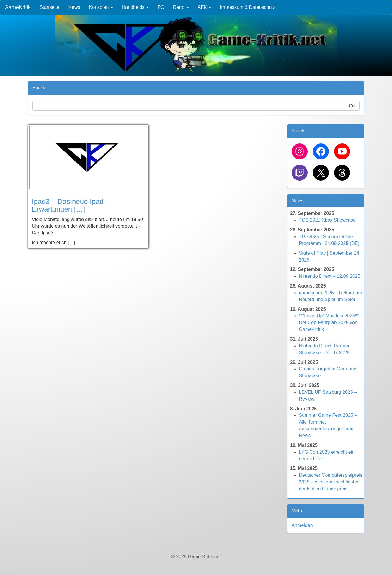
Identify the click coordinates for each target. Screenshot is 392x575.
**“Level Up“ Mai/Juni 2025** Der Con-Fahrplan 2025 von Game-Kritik (329, 322)
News (74, 7)
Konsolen (101, 7)
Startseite (50, 7)
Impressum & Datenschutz (248, 7)
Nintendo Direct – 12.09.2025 (330, 276)
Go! (352, 106)
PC (161, 7)
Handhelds (135, 7)
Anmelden (302, 525)
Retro (181, 7)
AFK (205, 7)
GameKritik (18, 7)
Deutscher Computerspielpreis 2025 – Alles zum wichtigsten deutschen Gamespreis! (331, 482)
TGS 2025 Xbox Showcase (327, 220)
